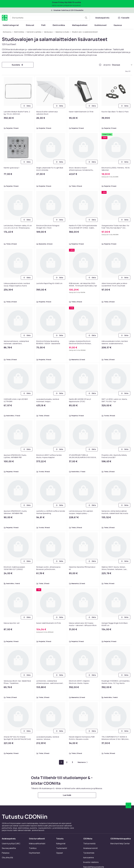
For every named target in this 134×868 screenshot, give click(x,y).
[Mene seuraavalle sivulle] (83, 762)
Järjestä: (107, 65)
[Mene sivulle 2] (67, 762)
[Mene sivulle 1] (61, 762)
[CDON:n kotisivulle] (5, 18)
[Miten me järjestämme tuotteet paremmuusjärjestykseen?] (100, 65)
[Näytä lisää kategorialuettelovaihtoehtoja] (131, 25)
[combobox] (50, 18)
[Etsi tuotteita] (86, 18)
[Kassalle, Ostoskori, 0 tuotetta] (124, 18)
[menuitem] (11, 25)
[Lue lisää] (67, 795)
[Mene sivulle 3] (72, 762)
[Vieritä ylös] (128, 805)
